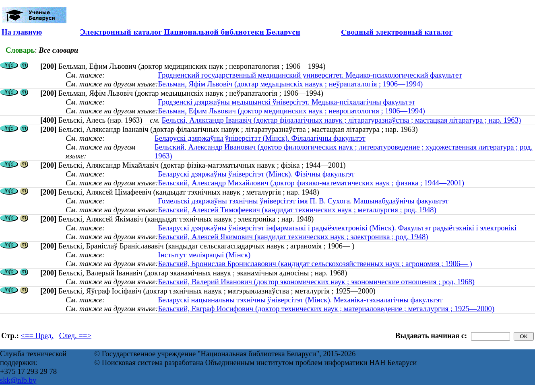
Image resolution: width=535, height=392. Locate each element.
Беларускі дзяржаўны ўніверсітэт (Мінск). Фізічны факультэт (256, 174)
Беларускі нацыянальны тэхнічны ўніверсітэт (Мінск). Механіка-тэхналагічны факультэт (300, 300)
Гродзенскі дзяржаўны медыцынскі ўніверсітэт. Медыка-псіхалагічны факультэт (286, 102)
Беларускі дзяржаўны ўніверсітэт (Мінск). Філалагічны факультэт (260, 138)
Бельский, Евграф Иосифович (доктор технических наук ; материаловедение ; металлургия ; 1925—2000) (326, 309)
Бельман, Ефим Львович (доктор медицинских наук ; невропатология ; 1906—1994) (291, 111)
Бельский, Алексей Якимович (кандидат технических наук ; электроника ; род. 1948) (293, 237)
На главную (22, 32)
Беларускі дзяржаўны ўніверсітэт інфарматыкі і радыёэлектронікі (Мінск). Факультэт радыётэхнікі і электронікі (337, 228)
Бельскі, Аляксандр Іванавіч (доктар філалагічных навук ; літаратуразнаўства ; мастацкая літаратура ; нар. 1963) (342, 120)
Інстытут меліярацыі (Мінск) (204, 255)
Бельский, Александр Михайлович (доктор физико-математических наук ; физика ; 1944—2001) (311, 183)
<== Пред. (37, 336)
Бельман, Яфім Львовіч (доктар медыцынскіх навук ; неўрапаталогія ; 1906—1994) (290, 84)
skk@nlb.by (18, 380)
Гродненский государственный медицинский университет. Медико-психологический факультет (310, 75)
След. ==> (75, 336)
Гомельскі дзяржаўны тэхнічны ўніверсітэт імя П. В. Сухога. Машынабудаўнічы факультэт (303, 201)
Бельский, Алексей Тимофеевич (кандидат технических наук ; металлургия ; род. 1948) (297, 210)
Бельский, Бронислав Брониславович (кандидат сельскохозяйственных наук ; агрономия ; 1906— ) (315, 264)
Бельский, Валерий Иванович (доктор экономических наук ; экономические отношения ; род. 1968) (316, 282)
